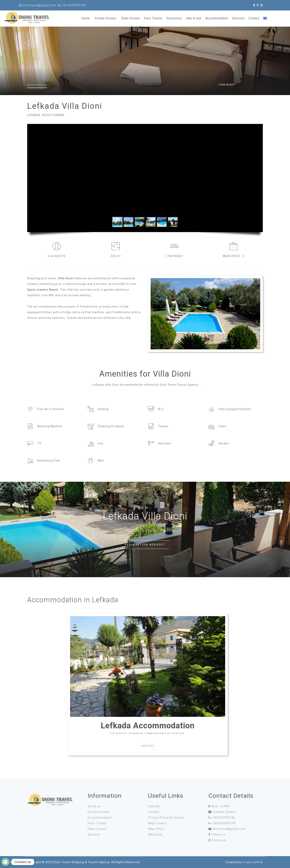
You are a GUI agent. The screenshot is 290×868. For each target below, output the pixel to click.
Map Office (156, 829)
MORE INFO (148, 746)
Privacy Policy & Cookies (166, 818)
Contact (254, 18)
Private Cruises (105, 18)
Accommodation (217, 18)
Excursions (174, 18)
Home (85, 18)
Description (37, 85)
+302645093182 (223, 818)
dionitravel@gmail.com (229, 829)
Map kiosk (155, 834)
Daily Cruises (130, 18)
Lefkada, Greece (224, 812)
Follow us (218, 834)
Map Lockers (157, 823)
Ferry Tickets (153, 18)
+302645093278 (223, 823)
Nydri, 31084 (220, 806)
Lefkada (154, 806)
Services (238, 18)
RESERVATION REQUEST (145, 545)
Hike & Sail (194, 18)
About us (94, 806)
